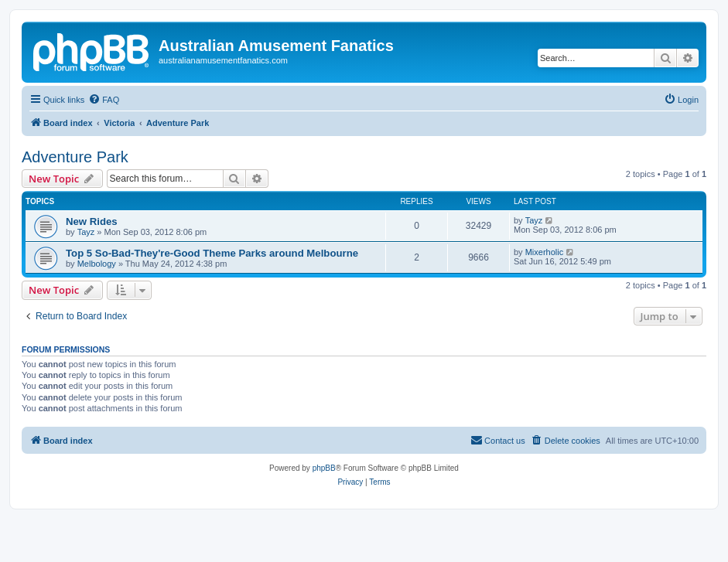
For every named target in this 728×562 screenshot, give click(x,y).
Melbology (97, 264)
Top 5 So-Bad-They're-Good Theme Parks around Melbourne (212, 253)
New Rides (92, 221)
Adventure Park (75, 157)
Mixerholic (545, 252)
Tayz (86, 232)
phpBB (324, 468)
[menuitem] (104, 100)
